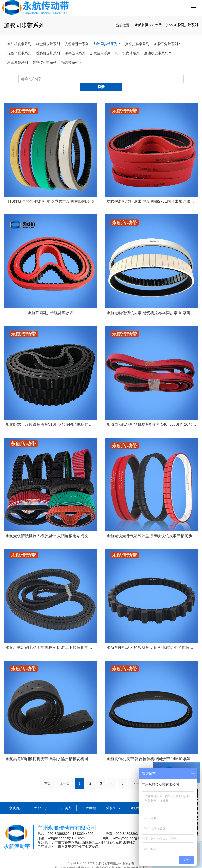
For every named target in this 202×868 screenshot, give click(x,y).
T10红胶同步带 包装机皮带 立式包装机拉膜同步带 (50, 193)
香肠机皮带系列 (48, 53)
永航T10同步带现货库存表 (50, 305)
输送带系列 (70, 62)
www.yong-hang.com (129, 830)
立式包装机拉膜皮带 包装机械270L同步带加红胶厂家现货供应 (152, 193)
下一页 (137, 775)
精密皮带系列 (18, 62)
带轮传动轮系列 (45, 62)
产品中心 (161, 25)
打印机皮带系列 (127, 53)
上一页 (65, 775)
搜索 (184, 79)
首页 (48, 775)
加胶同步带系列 (186, 25)
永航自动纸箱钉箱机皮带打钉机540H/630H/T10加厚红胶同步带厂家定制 (152, 416)
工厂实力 (65, 800)
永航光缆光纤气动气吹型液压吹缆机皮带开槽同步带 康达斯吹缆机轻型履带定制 (152, 528)
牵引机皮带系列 (19, 44)
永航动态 (137, 800)
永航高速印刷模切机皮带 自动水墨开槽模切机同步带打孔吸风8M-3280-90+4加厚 (51, 751)
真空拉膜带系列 (137, 44)
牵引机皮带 (77, 860)
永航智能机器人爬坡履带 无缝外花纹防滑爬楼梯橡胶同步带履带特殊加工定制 (152, 639)
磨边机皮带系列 (156, 53)
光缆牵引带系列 (77, 44)
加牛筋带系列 (75, 53)
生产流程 (89, 800)
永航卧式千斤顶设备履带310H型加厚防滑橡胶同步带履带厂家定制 (51, 416)
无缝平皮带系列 (19, 53)
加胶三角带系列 (166, 44)
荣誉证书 (113, 800)
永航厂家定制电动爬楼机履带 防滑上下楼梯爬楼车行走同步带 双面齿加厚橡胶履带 (51, 639)
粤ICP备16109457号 (101, 864)
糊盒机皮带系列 (48, 44)
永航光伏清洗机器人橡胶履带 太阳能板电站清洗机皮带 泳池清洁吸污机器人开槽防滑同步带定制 (51, 528)
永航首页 (142, 25)
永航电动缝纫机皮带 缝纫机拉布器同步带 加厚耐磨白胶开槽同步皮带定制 (152, 305)
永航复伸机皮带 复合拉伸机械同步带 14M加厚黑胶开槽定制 (152, 751)
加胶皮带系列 (100, 53)
